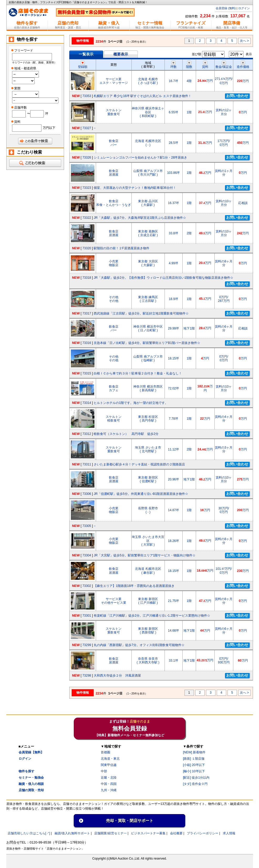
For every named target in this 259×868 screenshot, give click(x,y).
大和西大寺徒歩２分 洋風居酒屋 (117, 676)
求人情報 (229, 833)
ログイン (244, 8)
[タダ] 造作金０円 (195, 784)
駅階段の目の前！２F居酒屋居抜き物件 (121, 248)
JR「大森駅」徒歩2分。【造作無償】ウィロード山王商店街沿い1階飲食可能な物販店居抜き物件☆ (163, 278)
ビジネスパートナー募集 (148, 833)
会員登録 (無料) (226, 8)
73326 (87, 158)
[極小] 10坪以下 (194, 771)
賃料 (205, 65)
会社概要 (176, 833)
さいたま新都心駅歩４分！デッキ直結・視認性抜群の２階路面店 (139, 464)
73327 (87, 128)
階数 (189, 65)
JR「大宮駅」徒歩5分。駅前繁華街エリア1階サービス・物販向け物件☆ (145, 555)
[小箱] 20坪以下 (194, 765)
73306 (87, 494)
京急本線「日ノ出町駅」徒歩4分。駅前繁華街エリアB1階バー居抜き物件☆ (147, 343)
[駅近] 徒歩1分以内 (196, 778)
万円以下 (49, 128)
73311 (87, 464)
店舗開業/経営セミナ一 (110, 833)
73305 (87, 526)
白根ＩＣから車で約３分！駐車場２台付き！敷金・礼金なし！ (138, 373)
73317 (87, 313)
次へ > (244, 41)
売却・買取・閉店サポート (130, 821)
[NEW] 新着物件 (194, 752)
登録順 (83, 65)
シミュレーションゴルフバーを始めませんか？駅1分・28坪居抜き (140, 158)
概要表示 (121, 54)
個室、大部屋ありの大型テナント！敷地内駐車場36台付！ (135, 188)
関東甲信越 (109, 765)
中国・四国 (109, 784)
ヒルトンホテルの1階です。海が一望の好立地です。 (131, 403)
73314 (87, 403)
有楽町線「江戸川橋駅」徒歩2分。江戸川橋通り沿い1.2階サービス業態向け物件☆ (152, 616)
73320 (87, 248)
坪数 (173, 65)
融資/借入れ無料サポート (72, 833)
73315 (87, 373)
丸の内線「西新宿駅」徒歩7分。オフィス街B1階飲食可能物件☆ (139, 645)
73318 (87, 278)
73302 (87, 586)
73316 (87, 343)
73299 (87, 645)
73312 (87, 434)
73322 (87, 218)
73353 (87, 96)
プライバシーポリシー (203, 833)
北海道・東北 (110, 759)
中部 (104, 771)
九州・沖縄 (109, 790)
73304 (87, 555)
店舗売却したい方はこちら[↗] (29, 833)
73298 (87, 676)
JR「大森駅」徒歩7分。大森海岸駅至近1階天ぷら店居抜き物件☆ (140, 218)
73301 (87, 616)
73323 (87, 188)
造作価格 (243, 65)
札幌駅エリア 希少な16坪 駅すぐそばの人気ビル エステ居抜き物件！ (142, 96)
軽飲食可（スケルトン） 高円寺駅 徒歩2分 (126, 434)
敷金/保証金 (224, 65)
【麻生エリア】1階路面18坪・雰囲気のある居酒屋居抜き (134, 586)
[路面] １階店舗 (194, 759)
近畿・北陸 (109, 778)
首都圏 (105, 752)
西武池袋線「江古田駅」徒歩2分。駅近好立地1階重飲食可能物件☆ (141, 313)
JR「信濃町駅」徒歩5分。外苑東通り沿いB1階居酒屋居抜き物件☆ (141, 494)
